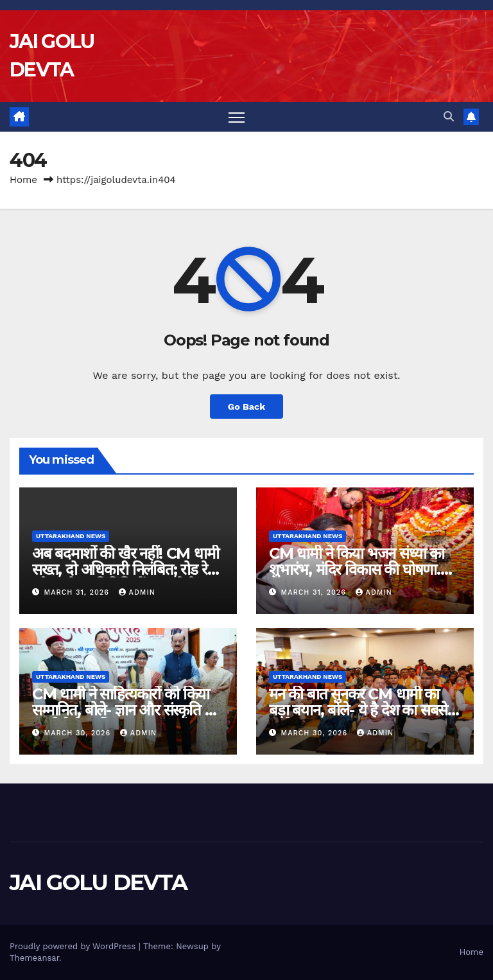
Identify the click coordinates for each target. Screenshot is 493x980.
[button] (449, 117)
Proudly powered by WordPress (74, 946)
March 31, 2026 (78, 592)
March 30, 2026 (79, 733)
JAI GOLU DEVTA (98, 882)
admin (137, 592)
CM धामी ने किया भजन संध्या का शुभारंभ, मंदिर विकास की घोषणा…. (360, 561)
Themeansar (34, 958)
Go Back (246, 407)
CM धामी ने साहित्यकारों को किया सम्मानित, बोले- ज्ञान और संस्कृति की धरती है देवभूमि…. (125, 710)
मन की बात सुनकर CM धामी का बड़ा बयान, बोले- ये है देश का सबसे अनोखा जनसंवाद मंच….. (358, 710)
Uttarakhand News (71, 536)
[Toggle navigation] (237, 117)
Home (23, 180)
